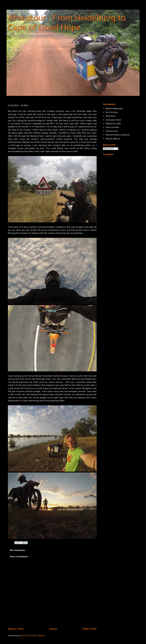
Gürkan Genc (112, 131)
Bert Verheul (112, 112)
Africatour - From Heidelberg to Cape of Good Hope (67, 22)
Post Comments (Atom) (33, 636)
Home (53, 629)
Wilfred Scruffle (113, 124)
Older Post (89, 629)
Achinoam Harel (113, 120)
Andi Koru (111, 116)
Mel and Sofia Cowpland (118, 135)
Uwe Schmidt (112, 127)
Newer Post (16, 629)
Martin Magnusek (114, 108)
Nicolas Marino (113, 139)
